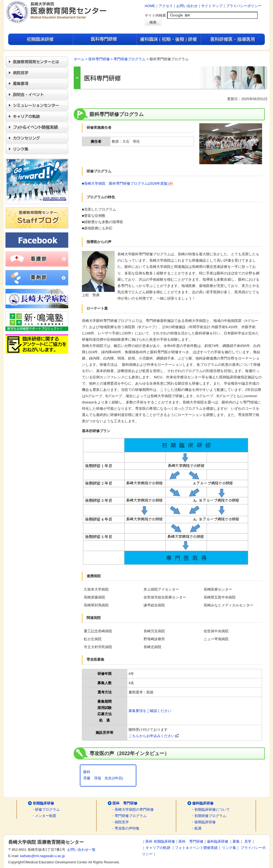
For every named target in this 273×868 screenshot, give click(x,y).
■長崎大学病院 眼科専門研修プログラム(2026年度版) (127, 183)
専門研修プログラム (130, 59)
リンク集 (229, 848)
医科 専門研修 (125, 803)
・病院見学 (120, 822)
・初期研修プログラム (209, 816)
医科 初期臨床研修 (160, 841)
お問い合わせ (187, 6)
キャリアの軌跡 (158, 848)
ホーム (79, 59)
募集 (236, 841)
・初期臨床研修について (210, 809)
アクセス (166, 6)
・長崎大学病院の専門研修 (132, 809)
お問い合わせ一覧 (80, 850)
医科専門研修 (99, 59)
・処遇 (196, 828)
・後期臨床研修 (203, 822)
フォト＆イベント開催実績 (196, 848)
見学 (248, 841)
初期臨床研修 (43, 803)
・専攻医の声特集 (125, 828)
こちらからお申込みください (154, 736)
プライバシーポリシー (244, 6)
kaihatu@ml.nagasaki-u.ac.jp (42, 856)
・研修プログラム (46, 809)
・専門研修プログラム (129, 816)
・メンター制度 (44, 816)
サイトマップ (212, 6)
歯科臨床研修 (203, 803)
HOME (150, 6)
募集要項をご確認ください (150, 711)
